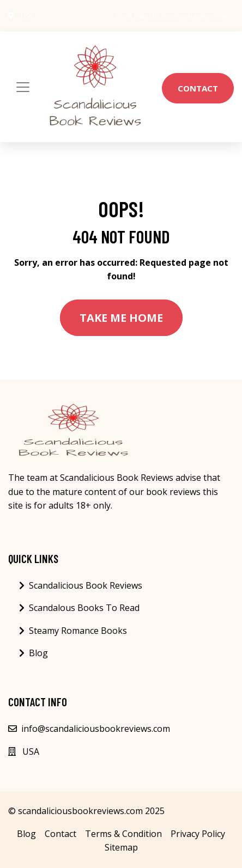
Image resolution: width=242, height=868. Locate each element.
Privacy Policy (198, 834)
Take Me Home (121, 318)
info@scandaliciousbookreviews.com (172, 16)
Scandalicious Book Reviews (86, 585)
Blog (38, 653)
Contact (198, 88)
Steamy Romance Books (78, 631)
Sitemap (121, 847)
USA (27, 16)
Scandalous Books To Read (84, 608)
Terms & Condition (123, 834)
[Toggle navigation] (23, 87)
